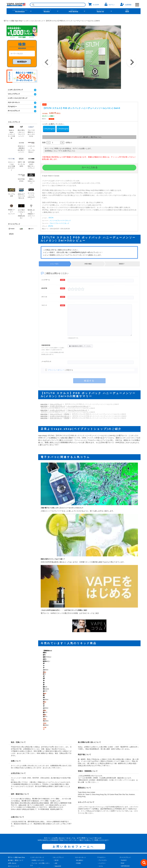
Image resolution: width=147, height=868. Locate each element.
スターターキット (56, 418)
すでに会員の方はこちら (67, 151)
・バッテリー (101, 809)
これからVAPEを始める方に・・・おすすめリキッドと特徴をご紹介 (64, 610)
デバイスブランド (14, 111)
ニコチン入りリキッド (57, 406)
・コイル (100, 812)
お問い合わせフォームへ (74, 793)
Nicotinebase (20, 11)
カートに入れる (89, 167)
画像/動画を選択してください (80, 346)
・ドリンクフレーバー (37, 826)
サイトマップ (12, 830)
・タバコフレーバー (36, 823)
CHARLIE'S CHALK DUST (63, 827)
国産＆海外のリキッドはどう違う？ (53, 559)
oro (56, 836)
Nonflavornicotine (60, 818)
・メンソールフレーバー (38, 814)
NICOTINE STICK (60, 830)
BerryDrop (58, 839)
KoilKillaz (57, 833)
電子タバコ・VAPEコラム (16, 821)
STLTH (51, 218)
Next (132, 62)
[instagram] (82, 859)
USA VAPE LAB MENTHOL (63, 821)
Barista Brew (59, 844)
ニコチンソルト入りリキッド (60, 416)
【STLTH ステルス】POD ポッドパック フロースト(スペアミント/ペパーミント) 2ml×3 (110, 667)
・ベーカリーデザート (37, 820)
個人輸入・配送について (16, 806)
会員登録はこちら (51, 151)
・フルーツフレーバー (37, 817)
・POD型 (78, 809)
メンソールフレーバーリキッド (60, 221)
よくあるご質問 (13, 824)
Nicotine (47, 11)
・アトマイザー (102, 806)
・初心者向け (79, 806)
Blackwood (58, 815)
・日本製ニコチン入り (37, 806)
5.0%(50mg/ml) (63, 129)
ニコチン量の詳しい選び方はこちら (89, 137)
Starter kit (100, 11)
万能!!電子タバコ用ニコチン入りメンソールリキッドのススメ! (62, 508)
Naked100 (58, 812)
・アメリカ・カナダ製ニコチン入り (40, 810)
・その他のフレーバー (37, 829)
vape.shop (44, 404)
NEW (127, 11)
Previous (47, 62)
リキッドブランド (56, 404)
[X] (65, 859)
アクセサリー (12, 107)
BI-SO (56, 806)
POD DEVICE (74, 11)
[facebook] (73, 859)
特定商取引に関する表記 (16, 815)
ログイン (110, 4)
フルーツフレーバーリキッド (59, 223)
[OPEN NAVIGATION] (137, 5)
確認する (89, 381)
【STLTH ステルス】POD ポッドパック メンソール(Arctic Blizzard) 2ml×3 (95, 667)
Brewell (57, 842)
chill (56, 809)
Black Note (58, 847)
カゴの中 (94, 4)
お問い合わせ (12, 809)
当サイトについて (14, 812)
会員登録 (126, 4)
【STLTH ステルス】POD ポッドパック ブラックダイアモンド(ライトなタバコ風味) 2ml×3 (126, 667)
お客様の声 (11, 827)
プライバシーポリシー (56, 370)
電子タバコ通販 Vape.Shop (16, 803)
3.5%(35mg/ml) (49, 129)
